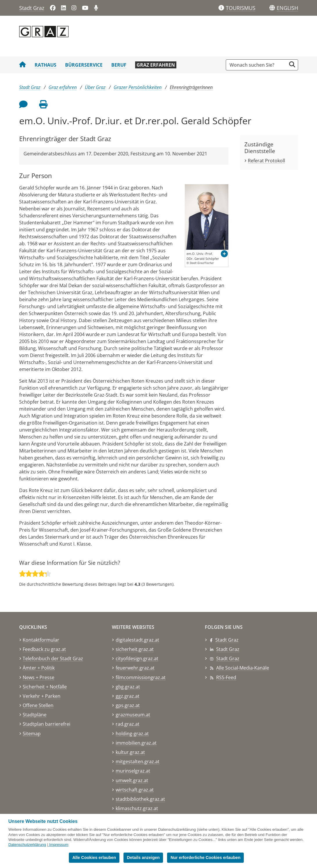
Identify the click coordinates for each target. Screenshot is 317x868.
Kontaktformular (41, 640)
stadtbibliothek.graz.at (140, 799)
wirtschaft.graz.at (135, 790)
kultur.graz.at (130, 752)
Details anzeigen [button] (143, 858)
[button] (287, 8)
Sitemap (32, 734)
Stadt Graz (32, 8)
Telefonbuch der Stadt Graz (53, 658)
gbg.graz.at (128, 687)
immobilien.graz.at (136, 743)
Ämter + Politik (39, 668)
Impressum (59, 845)
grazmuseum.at (133, 715)
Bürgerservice (84, 65)
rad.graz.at (128, 724)
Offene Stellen (38, 705)
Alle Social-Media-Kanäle (243, 668)
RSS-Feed (226, 677)
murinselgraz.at (133, 771)
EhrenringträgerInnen (191, 87)
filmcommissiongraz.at (141, 677)
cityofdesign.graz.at (137, 658)
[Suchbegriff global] (258, 65)
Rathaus (45, 65)
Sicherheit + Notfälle (45, 687)
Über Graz (95, 87)
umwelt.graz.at (132, 780)
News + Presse (38, 677)
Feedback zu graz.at (44, 649)
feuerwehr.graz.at (135, 668)
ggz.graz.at (128, 696)
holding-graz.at (132, 734)
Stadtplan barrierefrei (46, 724)
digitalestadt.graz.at (137, 640)
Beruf (119, 65)
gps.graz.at (128, 705)
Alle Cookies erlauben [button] (94, 858)
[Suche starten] (292, 64)
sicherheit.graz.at (135, 649)
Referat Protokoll (266, 161)
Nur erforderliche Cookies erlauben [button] (206, 858)
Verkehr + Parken (42, 696)
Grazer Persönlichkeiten (138, 87)
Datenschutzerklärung (27, 845)
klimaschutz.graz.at (137, 808)
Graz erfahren (156, 65)
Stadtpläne (35, 715)
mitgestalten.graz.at (138, 762)
